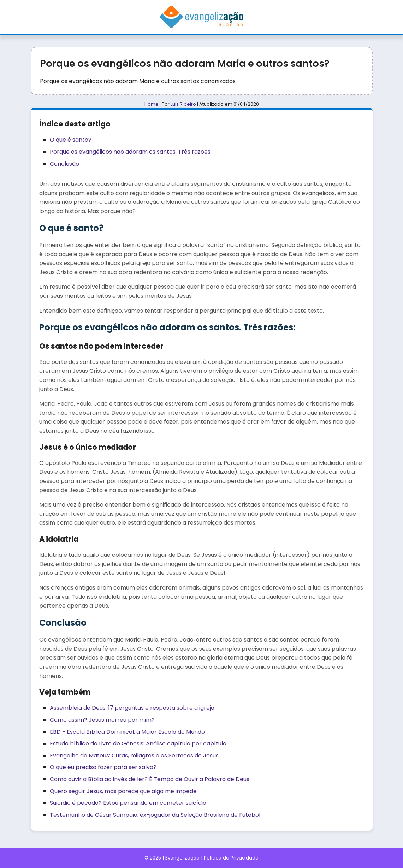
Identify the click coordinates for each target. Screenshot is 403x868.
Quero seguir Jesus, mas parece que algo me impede (123, 791)
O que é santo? (71, 140)
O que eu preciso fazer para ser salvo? (103, 767)
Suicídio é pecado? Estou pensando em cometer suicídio (128, 803)
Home (152, 104)
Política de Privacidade (231, 858)
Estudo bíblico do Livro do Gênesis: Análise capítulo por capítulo (138, 743)
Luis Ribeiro (183, 104)
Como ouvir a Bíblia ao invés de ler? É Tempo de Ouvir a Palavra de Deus (150, 779)
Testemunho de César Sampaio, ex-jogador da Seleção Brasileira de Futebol (155, 815)
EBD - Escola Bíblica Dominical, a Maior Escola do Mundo (127, 732)
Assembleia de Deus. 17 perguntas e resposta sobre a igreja (132, 708)
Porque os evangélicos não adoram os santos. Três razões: (131, 152)
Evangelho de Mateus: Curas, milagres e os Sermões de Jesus (134, 755)
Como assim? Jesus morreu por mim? (102, 720)
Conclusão (64, 164)
